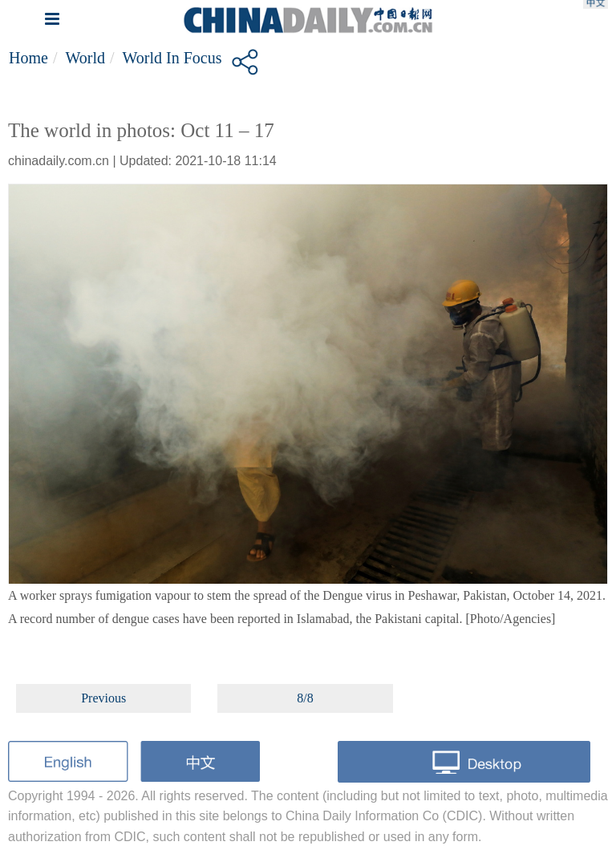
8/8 (305, 698)
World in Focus (172, 58)
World (85, 58)
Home (28, 58)
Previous (103, 698)
